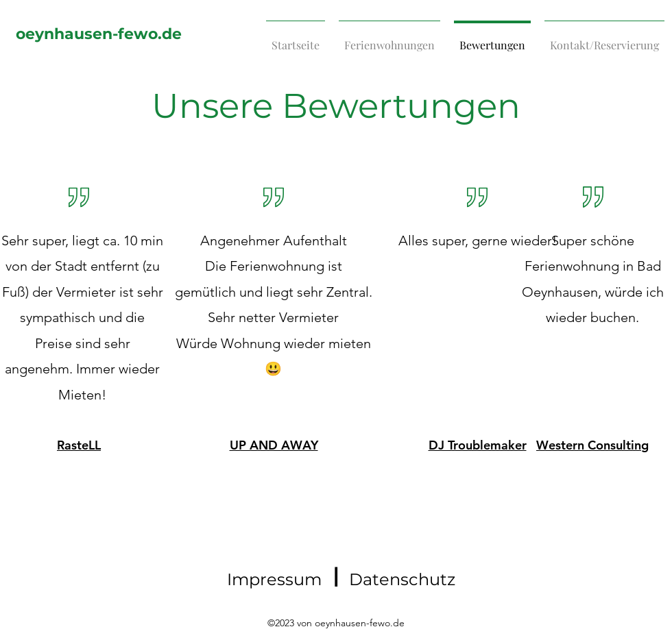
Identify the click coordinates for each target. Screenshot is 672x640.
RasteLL (79, 445)
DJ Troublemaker (478, 445)
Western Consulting (592, 445)
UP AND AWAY (274, 445)
